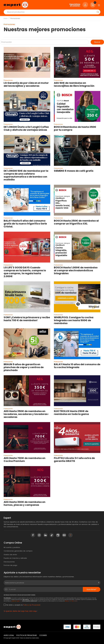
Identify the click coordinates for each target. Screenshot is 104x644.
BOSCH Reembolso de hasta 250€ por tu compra (75, 128)
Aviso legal (9, 635)
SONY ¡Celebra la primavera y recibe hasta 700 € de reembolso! (27, 319)
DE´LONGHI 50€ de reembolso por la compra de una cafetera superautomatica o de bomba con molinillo (26, 175)
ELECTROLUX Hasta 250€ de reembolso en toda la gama (71, 413)
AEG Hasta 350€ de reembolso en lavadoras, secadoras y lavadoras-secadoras (26, 414)
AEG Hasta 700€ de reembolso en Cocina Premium (24, 460)
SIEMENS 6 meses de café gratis (74, 171)
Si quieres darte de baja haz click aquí (20, 611)
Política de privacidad (27, 635)
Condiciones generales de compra (18, 551)
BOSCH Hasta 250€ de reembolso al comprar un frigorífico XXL (76, 222)
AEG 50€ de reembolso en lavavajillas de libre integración (74, 84)
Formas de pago (10, 565)
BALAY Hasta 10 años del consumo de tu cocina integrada (77, 366)
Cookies (43, 635)
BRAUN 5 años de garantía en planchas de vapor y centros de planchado (24, 367)
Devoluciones (9, 562)
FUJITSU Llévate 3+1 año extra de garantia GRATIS (74, 460)
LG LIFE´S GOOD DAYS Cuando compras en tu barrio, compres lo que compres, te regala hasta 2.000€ (25, 272)
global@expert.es (17, 601)
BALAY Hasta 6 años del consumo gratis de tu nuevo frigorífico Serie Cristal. (25, 224)
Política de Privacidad (71, 601)
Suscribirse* (92, 589)
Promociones (15, 18)
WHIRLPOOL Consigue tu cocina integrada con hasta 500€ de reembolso (74, 320)
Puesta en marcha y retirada (15, 558)
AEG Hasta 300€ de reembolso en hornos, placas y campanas (24, 503)
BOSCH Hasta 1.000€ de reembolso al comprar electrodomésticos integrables (76, 270)
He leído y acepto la (22, 605)
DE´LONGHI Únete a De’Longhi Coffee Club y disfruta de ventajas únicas (26, 128)
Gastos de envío (10, 555)
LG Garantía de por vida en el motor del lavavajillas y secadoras (26, 84)
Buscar (97, 42)
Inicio (6, 18)
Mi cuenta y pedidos (12, 547)
